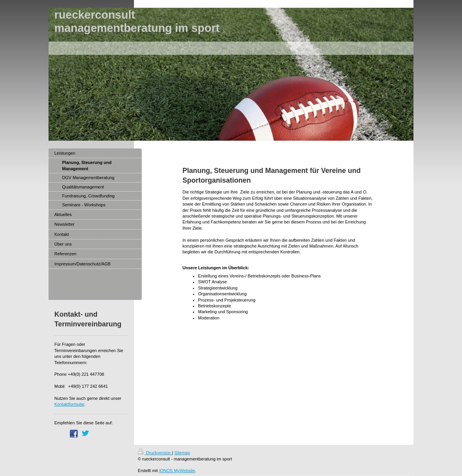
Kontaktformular (69, 404)
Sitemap (182, 453)
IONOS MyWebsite (177, 471)
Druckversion (155, 453)
